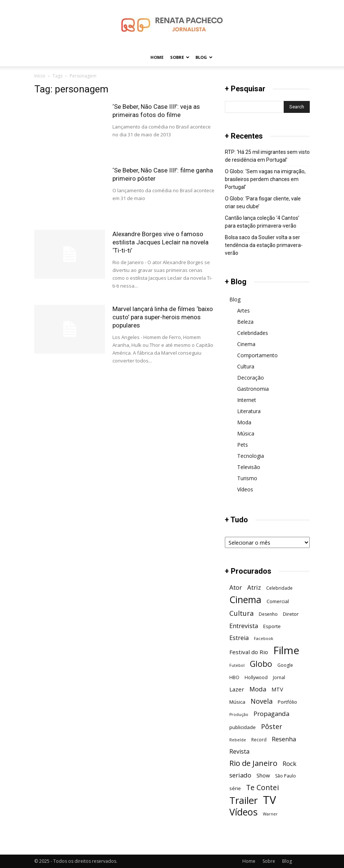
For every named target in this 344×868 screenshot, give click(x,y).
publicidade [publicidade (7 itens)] (243, 727)
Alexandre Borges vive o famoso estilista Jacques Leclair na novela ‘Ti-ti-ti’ (160, 242)
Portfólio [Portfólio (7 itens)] (287, 702)
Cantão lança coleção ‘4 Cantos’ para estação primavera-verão (262, 222)
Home (157, 57)
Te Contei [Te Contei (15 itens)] (262, 787)
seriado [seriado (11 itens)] (240, 775)
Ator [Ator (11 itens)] (236, 587)
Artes (243, 311)
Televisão (249, 467)
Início (40, 76)
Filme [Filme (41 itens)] (286, 650)
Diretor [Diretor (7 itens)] (291, 614)
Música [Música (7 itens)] (237, 702)
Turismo (247, 478)
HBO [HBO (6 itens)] (234, 677)
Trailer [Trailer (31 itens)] (243, 800)
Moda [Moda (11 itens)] (258, 689)
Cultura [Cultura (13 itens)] (241, 613)
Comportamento (257, 355)
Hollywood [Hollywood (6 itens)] (256, 677)
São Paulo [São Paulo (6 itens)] (286, 776)
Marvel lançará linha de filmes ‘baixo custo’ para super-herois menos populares (163, 317)
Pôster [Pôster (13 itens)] (272, 726)
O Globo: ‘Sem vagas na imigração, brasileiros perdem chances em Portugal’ (265, 179)
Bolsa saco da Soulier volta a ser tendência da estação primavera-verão (264, 245)
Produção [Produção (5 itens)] (239, 715)
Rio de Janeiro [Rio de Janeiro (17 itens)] (253, 763)
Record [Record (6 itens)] (259, 740)
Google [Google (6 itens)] (285, 665)
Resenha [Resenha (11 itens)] (284, 739)
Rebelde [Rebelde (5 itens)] (238, 740)
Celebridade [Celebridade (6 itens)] (279, 588)
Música (246, 433)
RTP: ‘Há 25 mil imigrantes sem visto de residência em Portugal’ (267, 156)
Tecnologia (251, 456)
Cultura (246, 366)
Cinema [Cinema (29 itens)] (245, 600)
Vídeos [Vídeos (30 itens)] (243, 812)
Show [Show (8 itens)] (263, 775)
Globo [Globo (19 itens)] (261, 664)
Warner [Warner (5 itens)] (270, 814)
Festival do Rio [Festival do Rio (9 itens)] (249, 652)
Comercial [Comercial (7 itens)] (278, 601)
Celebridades (253, 333)
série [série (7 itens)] (235, 788)
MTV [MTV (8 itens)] (277, 689)
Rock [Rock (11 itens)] (289, 764)
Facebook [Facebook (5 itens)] (264, 639)
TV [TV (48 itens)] (269, 800)
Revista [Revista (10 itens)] (239, 752)
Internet (247, 400)
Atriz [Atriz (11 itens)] (254, 587)
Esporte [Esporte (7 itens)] (272, 626)
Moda (244, 422)
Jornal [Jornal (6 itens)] (279, 677)
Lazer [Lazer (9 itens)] (237, 689)
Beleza (245, 322)
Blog (204, 57)
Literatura (249, 411)
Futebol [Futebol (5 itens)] (237, 665)
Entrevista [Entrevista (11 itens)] (244, 626)
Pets (243, 445)
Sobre (180, 57)
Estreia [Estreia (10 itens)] (239, 638)
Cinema (246, 344)
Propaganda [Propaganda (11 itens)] (271, 714)
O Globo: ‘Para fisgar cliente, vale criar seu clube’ (263, 202)
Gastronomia (253, 389)
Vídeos (245, 489)
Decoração (251, 378)
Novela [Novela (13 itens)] (262, 701)
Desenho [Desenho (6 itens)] (268, 614)
